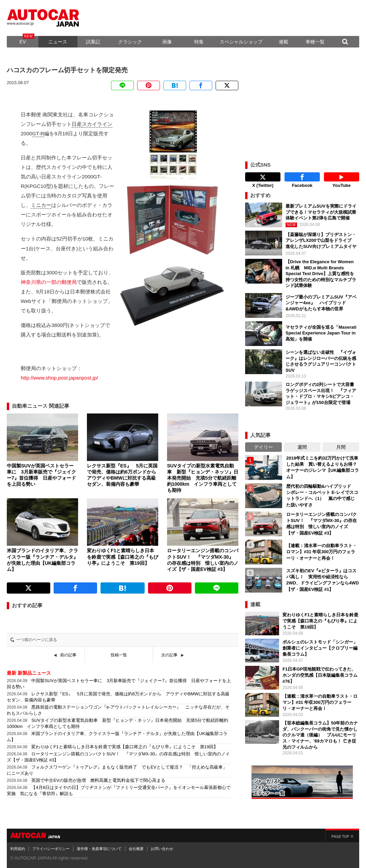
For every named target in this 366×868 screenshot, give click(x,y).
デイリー (263, 447)
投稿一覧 (119, 655)
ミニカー (41, 205)
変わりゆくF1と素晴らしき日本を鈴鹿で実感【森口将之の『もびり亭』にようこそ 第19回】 (125, 747)
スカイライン (97, 124)
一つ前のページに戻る (37, 640)
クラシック (130, 42)
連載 (283, 42)
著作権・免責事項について (99, 849)
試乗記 (93, 42)
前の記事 (68, 655)
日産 (77, 124)
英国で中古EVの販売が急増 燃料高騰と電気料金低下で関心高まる (100, 780)
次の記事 (169, 655)
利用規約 (18, 849)
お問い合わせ (162, 849)
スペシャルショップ (241, 42)
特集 (199, 42)
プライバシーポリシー (51, 849)
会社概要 (136, 849)
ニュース (58, 42)
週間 (302, 447)
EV (23, 42)
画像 (167, 42)
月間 (341, 447)
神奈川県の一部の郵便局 (49, 282)
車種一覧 (315, 42)
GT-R (38, 133)
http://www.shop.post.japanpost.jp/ (59, 378)
